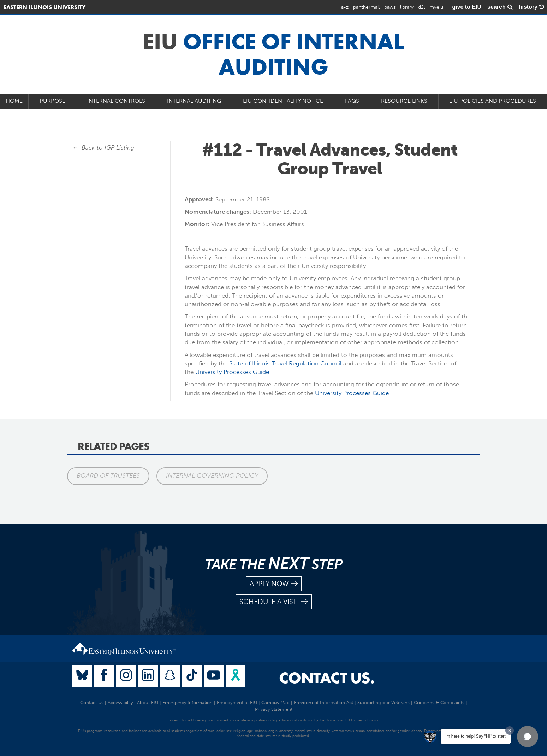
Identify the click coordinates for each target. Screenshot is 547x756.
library (407, 7)
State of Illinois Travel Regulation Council (285, 363)
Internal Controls (116, 101)
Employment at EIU (237, 702)
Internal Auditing (194, 101)
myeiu (436, 7)
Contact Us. (327, 678)
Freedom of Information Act (323, 702)
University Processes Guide (232, 372)
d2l (421, 7)
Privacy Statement (274, 709)
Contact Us (92, 702)
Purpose (52, 101)
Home (14, 101)
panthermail (366, 7)
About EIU (148, 702)
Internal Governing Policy (212, 476)
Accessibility (120, 702)
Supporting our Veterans (384, 702)
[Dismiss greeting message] (510, 731)
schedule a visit (274, 602)
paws (390, 7)
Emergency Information (188, 702)
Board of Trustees (108, 476)
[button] (528, 737)
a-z (345, 7)
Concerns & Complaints (439, 702)
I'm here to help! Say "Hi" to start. (476, 736)
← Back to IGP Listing (103, 147)
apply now (274, 584)
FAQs (352, 101)
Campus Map (275, 702)
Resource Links (404, 101)
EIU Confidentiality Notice (283, 101)
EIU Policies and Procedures (493, 101)
